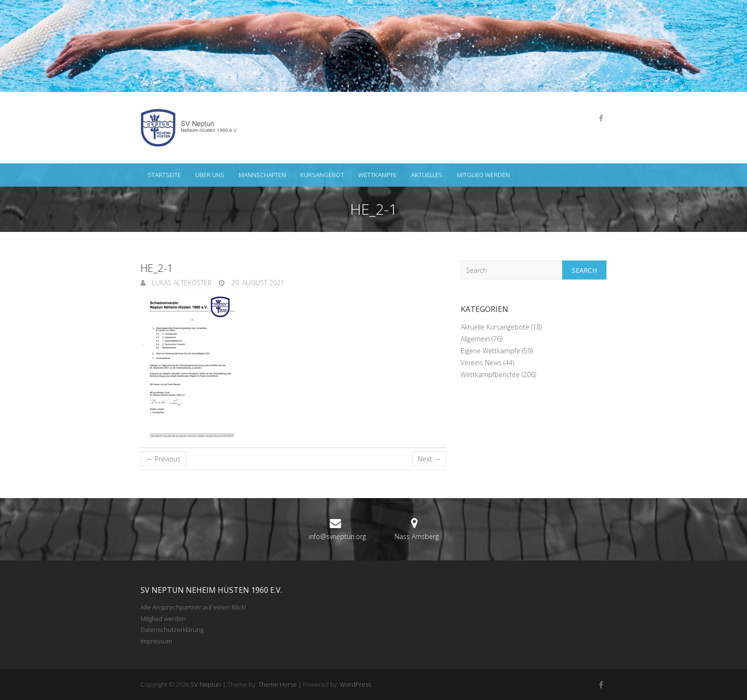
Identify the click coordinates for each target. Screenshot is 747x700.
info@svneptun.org (337, 536)
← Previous (163, 459)
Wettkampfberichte (490, 375)
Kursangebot (322, 175)
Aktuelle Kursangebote (495, 327)
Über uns (210, 175)
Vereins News (481, 363)
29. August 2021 (257, 283)
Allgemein (475, 339)
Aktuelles (427, 175)
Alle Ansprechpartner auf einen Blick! (193, 607)
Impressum (156, 641)
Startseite (164, 175)
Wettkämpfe (378, 175)
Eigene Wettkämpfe (490, 351)
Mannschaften (262, 175)
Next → (429, 459)
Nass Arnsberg (417, 536)
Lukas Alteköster (181, 283)
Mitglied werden (483, 175)
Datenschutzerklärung (172, 630)
